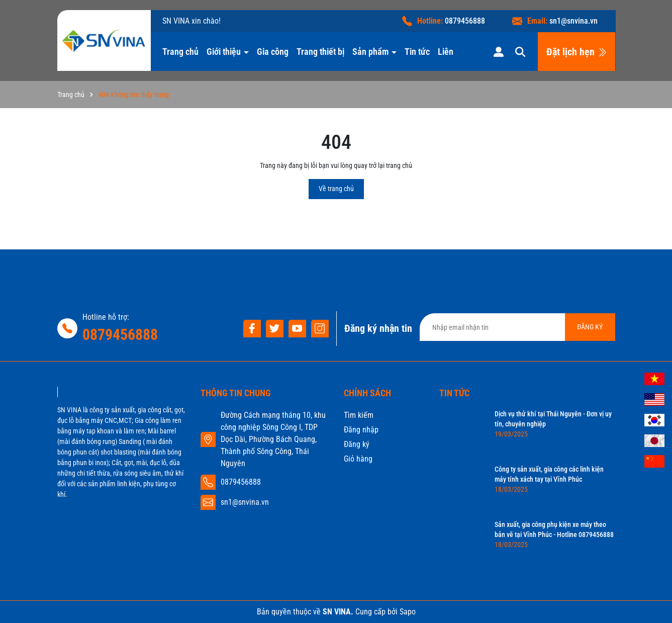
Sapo (408, 612)
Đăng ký (357, 444)
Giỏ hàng (358, 459)
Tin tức (417, 52)
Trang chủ (180, 52)
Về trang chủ (336, 189)
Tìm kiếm (359, 415)
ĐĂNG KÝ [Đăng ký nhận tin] (590, 327)
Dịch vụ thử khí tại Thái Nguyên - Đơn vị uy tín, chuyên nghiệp (553, 419)
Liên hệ (451, 52)
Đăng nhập (361, 430)
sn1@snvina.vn (573, 21)
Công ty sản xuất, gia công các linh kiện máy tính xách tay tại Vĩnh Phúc (549, 474)
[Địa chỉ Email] (517, 327)
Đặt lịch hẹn (577, 52)
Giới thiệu (225, 52)
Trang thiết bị (320, 52)
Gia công (273, 52)
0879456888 (465, 21)
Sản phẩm (371, 52)
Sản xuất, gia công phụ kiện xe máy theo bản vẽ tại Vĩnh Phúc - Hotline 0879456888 (554, 529)
